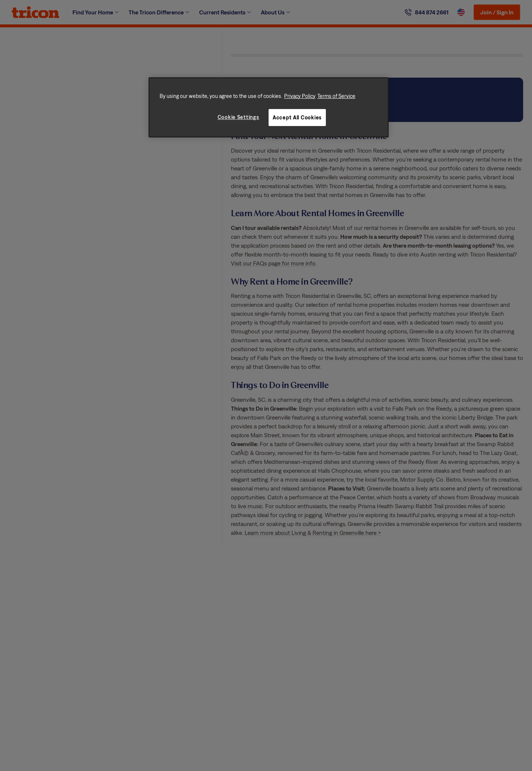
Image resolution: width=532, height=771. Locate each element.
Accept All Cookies (297, 117)
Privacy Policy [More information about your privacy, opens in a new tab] (300, 96)
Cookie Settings (238, 117)
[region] (269, 108)
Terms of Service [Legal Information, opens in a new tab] (336, 96)
